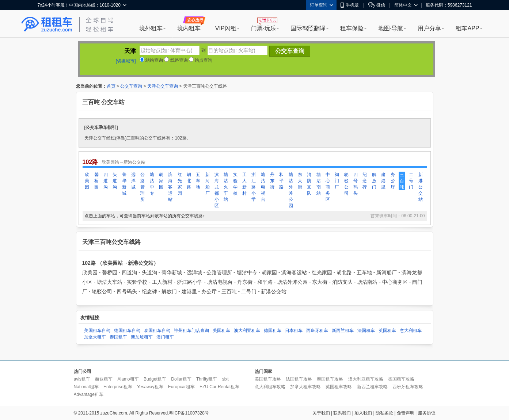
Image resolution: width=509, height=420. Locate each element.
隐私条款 (384, 413)
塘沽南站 (319, 184)
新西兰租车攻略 (372, 387)
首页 (111, 86)
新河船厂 (208, 184)
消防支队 (309, 184)
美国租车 (221, 331)
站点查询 (201, 60)
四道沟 (106, 181)
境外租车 (151, 28)
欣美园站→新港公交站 (124, 162)
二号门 (411, 181)
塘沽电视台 (263, 187)
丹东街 (272, 181)
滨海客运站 (170, 187)
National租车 (86, 387)
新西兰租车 (343, 331)
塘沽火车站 (226, 187)
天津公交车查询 (163, 86)
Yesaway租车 (150, 387)
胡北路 (189, 181)
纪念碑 (365, 181)
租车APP (467, 28)
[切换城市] (126, 61)
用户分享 (429, 28)
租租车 (47, 24)
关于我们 (321, 413)
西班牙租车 (317, 331)
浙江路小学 (254, 187)
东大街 (300, 181)
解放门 (374, 181)
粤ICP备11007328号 (189, 413)
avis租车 (82, 379)
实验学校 (235, 184)
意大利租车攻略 (270, 387)
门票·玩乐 (263, 28)
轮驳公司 (346, 184)
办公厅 (393, 181)
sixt (225, 379)
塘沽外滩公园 (291, 190)
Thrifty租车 (207, 379)
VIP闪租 (226, 28)
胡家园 (161, 181)
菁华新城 (124, 184)
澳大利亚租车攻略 (366, 379)
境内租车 (189, 28)
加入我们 (363, 413)
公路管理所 (143, 187)
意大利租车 (411, 331)
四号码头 (356, 184)
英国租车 (387, 331)
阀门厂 (337, 181)
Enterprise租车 (118, 387)
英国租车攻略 (339, 387)
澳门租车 (165, 337)
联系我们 (342, 413)
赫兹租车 (104, 379)
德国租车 (273, 331)
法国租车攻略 (299, 379)
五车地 (198, 181)
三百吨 (402, 181)
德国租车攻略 (401, 379)
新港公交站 (421, 187)
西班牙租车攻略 (408, 387)
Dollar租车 (181, 379)
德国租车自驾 (127, 331)
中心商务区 (328, 187)
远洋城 (133, 181)
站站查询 (151, 60)
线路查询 (176, 60)
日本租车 (294, 331)
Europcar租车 (181, 387)
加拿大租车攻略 (305, 387)
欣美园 (87, 181)
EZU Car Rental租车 (219, 387)
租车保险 (352, 28)
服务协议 (427, 413)
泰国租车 (118, 337)
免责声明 (406, 413)
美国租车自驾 (97, 331)
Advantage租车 (89, 394)
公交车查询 (131, 86)
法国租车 (366, 331)
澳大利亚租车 (247, 331)
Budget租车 (155, 379)
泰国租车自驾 (157, 331)
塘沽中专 (152, 184)
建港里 (383, 181)
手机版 (350, 5)
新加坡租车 (142, 337)
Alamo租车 (128, 379)
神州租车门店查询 (191, 331)
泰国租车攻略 (330, 379)
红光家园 (180, 184)
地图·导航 (391, 28)
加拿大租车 (95, 337)
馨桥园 (96, 181)
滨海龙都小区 (217, 190)
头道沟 (115, 181)
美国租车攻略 (268, 379)
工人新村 (244, 184)
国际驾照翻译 (308, 28)
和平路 (281, 181)
